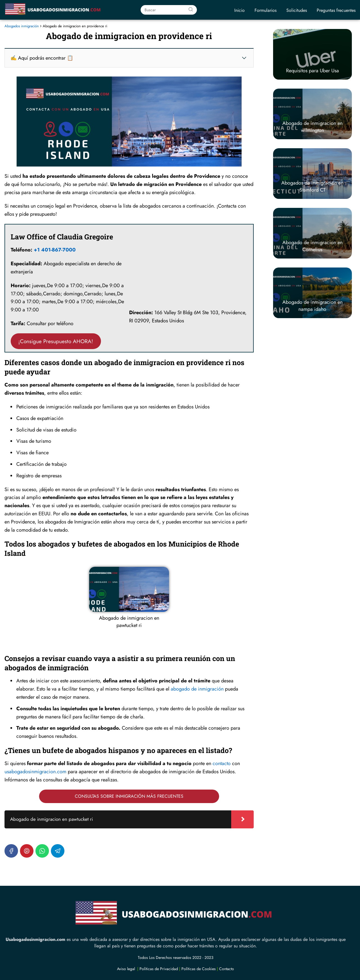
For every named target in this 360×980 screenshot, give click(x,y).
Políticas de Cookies (199, 969)
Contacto (227, 969)
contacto (222, 763)
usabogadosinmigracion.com (35, 772)
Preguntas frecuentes (336, 10)
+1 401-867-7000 (55, 250)
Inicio (239, 10)
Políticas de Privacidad (159, 969)
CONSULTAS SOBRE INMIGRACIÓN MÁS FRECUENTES (129, 796)
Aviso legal (126, 969)
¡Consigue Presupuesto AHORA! (56, 341)
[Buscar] (191, 10)
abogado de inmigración (197, 689)
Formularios (265, 10)
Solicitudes (297, 10)
